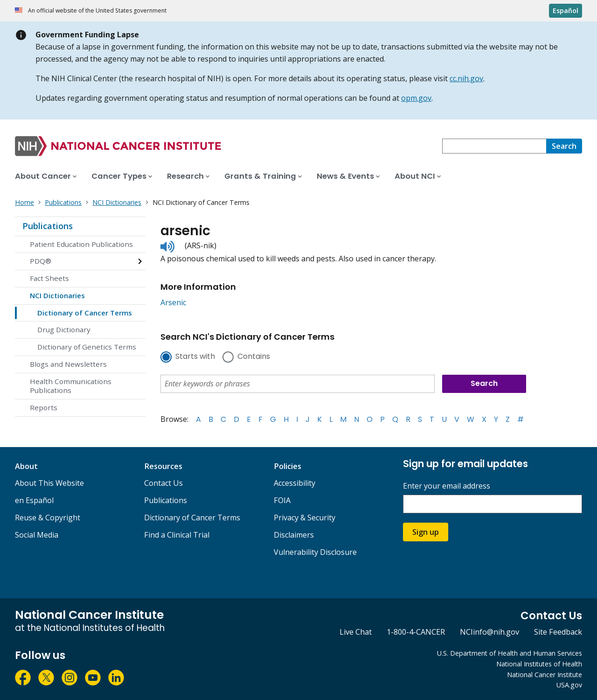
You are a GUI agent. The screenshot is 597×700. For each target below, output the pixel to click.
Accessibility (295, 483)
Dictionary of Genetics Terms (87, 347)
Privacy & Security (305, 518)
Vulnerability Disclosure (315, 552)
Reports (44, 407)
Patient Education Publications (81, 244)
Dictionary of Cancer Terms (85, 313)
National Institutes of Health (539, 664)
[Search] (564, 146)
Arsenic (173, 302)
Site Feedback (558, 632)
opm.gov (416, 98)
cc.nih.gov (466, 78)
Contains (254, 357)
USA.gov (569, 685)
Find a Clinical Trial (177, 535)
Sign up (426, 532)
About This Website (49, 483)
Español (566, 10)
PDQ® (41, 261)
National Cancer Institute (545, 675)
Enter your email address (447, 486)
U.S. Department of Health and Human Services (510, 653)
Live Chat (356, 632)
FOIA (282, 500)
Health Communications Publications (71, 386)
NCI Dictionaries (57, 295)
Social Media (37, 535)
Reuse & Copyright (48, 518)
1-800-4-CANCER (416, 632)
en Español (34, 500)
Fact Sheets (49, 278)
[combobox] (494, 146)
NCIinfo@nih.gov (489, 632)
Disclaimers (294, 535)
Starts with (195, 357)
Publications (48, 226)
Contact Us (163, 483)
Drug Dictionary (64, 329)
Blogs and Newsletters (68, 364)
